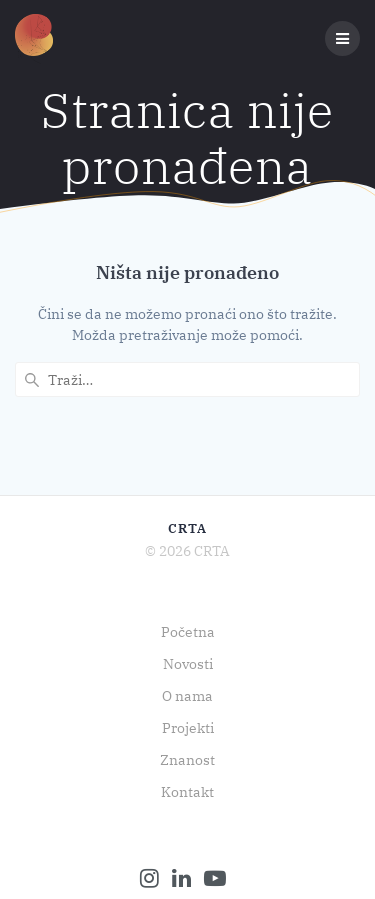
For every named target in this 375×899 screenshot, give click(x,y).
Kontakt (187, 792)
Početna (188, 632)
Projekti (188, 728)
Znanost (187, 760)
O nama (187, 696)
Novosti (188, 664)
